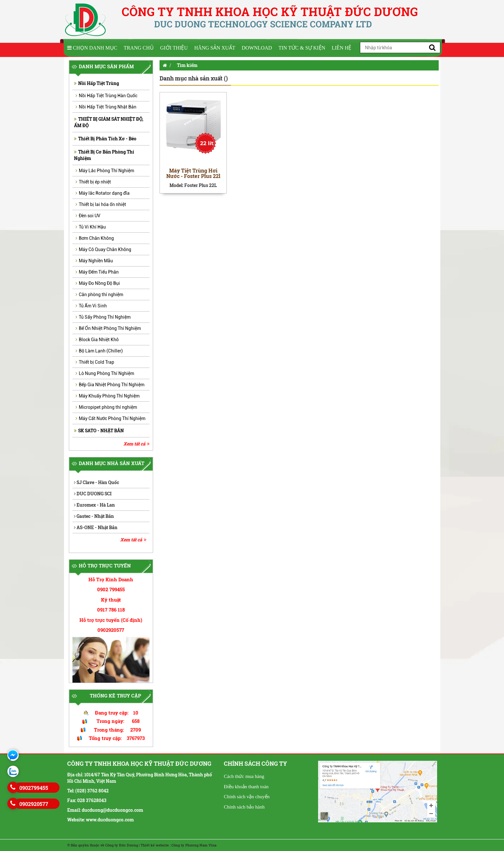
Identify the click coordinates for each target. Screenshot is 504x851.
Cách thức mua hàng (244, 776)
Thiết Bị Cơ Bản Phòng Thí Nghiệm (104, 155)
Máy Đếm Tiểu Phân (97, 272)
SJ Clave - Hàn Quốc (96, 482)
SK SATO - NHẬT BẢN (99, 430)
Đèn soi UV (88, 216)
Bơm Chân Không (95, 238)
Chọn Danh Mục (92, 48)
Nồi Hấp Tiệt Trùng (96, 83)
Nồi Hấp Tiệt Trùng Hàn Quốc (106, 96)
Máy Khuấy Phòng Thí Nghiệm (108, 396)
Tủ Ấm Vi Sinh (91, 306)
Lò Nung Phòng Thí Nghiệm (105, 373)
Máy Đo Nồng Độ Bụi (98, 283)
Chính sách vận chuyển (247, 797)
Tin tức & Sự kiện (302, 48)
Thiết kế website (155, 845)
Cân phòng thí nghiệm (99, 295)
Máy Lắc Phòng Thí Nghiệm (105, 171)
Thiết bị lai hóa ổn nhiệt (101, 204)
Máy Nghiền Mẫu (94, 261)
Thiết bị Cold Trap (95, 362)
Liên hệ (341, 48)
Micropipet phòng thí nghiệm (106, 407)
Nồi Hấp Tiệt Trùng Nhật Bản (106, 107)
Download (257, 48)
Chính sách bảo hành (244, 807)
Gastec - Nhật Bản (94, 516)
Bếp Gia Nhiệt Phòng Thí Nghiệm (110, 385)
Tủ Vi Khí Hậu (91, 227)
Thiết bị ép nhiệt (93, 182)
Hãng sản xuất (215, 48)
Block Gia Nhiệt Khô (97, 340)
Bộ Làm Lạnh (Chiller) (99, 351)
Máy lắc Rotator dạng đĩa (103, 193)
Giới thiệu (174, 48)
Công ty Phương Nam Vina (194, 845)
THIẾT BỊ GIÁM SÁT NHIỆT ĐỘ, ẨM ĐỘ (109, 122)
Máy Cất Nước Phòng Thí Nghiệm (110, 418)
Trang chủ (138, 48)
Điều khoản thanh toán (246, 787)
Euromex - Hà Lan (94, 505)
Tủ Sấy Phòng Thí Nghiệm (103, 317)
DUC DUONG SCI (93, 494)
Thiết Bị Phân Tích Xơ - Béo (105, 139)
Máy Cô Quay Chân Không (103, 249)
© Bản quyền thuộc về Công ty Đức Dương (103, 845)
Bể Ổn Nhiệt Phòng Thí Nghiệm (108, 328)
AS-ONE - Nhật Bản (96, 527)
